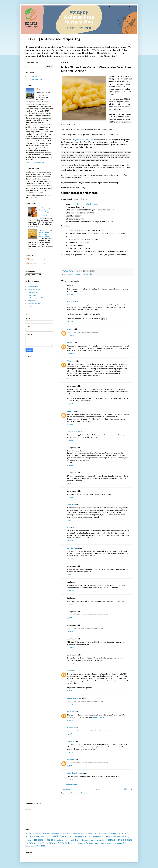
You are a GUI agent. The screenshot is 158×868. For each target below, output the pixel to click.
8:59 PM (70, 465)
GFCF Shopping (75, 837)
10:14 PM (71, 559)
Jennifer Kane (72, 548)
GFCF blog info (46, 837)
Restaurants (111, 843)
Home (97, 789)
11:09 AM (71, 354)
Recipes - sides (35, 843)
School (119, 843)
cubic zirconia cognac (75, 773)
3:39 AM (70, 632)
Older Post (128, 789)
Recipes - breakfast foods (68, 840)
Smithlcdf (71, 741)
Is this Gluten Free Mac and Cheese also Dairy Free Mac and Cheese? (46, 233)
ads (27, 834)
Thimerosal (128, 843)
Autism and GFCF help (41, 834)
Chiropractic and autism (85, 834)
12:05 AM (71, 591)
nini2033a (71, 411)
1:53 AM (70, 541)
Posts (30, 259)
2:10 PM (70, 484)
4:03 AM (70, 520)
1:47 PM (70, 752)
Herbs (91, 837)
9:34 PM (70, 440)
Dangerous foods (118, 833)
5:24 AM (70, 779)
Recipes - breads (44, 840)
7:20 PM (70, 497)
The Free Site (32, 76)
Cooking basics (33, 292)
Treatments (30, 846)
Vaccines (41, 846)
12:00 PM (71, 647)
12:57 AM (71, 322)
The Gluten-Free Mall (35, 79)
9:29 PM (70, 424)
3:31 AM (70, 704)
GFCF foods (59, 836)
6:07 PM (70, 294)
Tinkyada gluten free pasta (82, 140)
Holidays (97, 837)
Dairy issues (72, 274)
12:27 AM (71, 663)
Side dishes (32, 301)
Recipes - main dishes (85, 274)
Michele (70, 329)
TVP (36, 846)
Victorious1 (72, 302)
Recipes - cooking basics (93, 840)
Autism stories (65, 834)
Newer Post (66, 789)
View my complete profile (35, 162)
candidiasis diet (73, 432)
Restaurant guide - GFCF (36, 298)
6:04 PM (70, 575)
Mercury (121, 837)
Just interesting (109, 837)
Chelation (74, 834)
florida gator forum (74, 698)
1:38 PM (70, 734)
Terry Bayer (72, 505)
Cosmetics (96, 834)
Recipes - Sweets (56, 843)
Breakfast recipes (34, 289)
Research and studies (96, 843)
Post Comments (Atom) (79, 793)
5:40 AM (70, 766)
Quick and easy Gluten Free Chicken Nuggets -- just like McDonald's (46, 212)
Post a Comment (71, 784)
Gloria (70, 671)
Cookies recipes (99, 717)
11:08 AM (71, 335)
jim (40, 89)
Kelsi (69, 527)
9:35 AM (70, 691)
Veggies (30, 306)
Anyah (30, 834)
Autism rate (55, 834)
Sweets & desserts (34, 303)
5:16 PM (70, 379)
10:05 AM (71, 404)
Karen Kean (72, 728)
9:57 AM (70, 618)
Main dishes (32, 295)
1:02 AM (70, 604)
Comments (32, 264)
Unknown (71, 361)
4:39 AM (70, 720)
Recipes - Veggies (77, 843)
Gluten (85, 837)
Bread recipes (33, 287)
